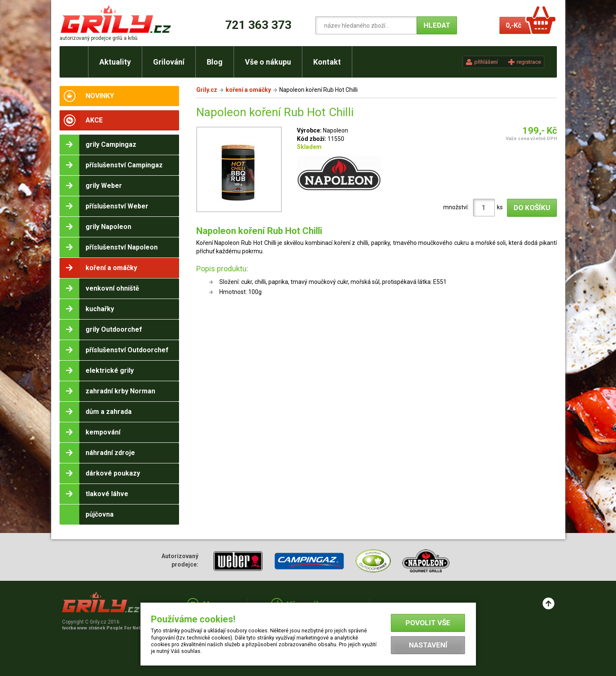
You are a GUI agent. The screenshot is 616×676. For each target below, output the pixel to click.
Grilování (169, 62)
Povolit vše (428, 623)
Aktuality (115, 62)
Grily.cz (207, 90)
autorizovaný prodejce (99, 38)
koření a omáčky (248, 90)
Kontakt (327, 62)
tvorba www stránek (106, 628)
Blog (215, 62)
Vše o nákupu (268, 62)
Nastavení (428, 645)
